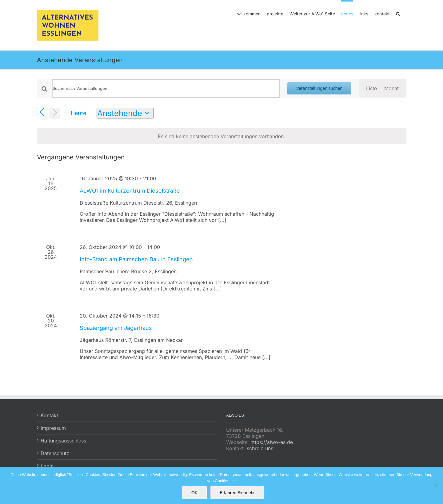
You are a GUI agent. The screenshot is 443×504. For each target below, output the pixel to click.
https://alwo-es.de (272, 442)
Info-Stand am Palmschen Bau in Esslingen (136, 259)
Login (47, 466)
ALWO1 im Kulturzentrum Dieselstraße (130, 191)
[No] (435, 486)
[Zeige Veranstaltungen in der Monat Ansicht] (391, 88)
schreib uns (260, 448)
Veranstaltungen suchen (319, 88)
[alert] (221, 136)
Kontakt (49, 415)
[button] (398, 13)
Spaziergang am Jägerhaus (116, 328)
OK (194, 493)
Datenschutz (55, 453)
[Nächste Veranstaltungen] (55, 113)
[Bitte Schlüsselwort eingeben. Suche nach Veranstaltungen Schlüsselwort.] (166, 88)
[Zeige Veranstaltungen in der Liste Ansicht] (371, 88)
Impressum (53, 428)
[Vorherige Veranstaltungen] (42, 112)
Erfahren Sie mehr (237, 493)
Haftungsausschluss (63, 441)
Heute (78, 113)
